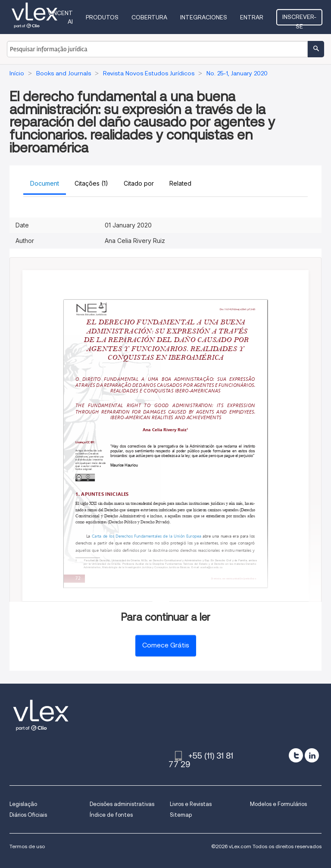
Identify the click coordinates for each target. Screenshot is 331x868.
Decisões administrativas (122, 804)
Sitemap (181, 815)
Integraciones (204, 17)
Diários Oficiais (28, 815)
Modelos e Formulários (278, 804)
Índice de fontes (111, 815)
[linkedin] (312, 755)
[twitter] (296, 755)
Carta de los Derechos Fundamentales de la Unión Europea (147, 536)
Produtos (102, 17)
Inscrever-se (299, 19)
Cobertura (149, 17)
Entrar (252, 17)
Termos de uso (27, 846)
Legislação (23, 804)
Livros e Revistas (191, 804)
